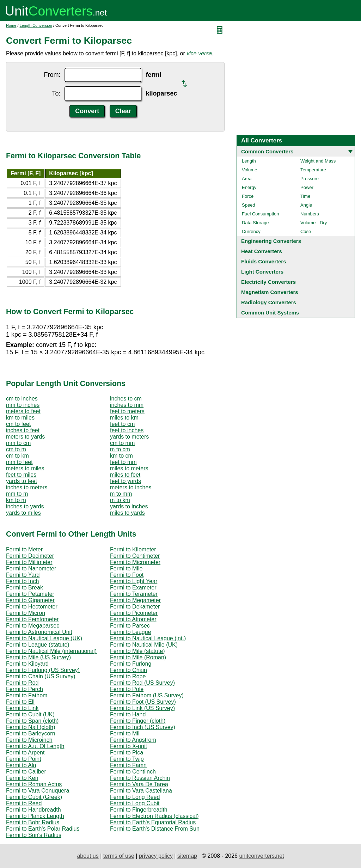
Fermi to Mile (126, 569)
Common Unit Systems (270, 313)
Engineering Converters (271, 241)
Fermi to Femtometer (32, 619)
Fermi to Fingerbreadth (139, 810)
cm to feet (18, 424)
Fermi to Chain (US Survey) (41, 676)
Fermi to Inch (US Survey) (143, 727)
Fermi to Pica (127, 753)
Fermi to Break (25, 588)
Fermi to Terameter (134, 594)
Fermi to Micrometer (135, 562)
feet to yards (126, 481)
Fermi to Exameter (133, 588)
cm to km (17, 456)
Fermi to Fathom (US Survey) (147, 695)
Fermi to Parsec (130, 626)
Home (11, 25)
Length (249, 161)
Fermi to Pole (127, 689)
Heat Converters (262, 251)
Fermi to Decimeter (30, 556)
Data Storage (255, 223)
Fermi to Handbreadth (33, 810)
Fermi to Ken (22, 778)
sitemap (187, 856)
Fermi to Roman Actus (34, 784)
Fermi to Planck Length (35, 816)
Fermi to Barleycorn (31, 733)
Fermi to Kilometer (133, 549)
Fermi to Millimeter (29, 562)
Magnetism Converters (270, 292)
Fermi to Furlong (131, 664)
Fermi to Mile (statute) (137, 651)
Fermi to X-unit (129, 746)
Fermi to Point (24, 759)
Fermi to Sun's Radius (34, 835)
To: (56, 93)
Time (305, 196)
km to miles (20, 418)
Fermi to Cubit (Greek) (34, 797)
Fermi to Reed (24, 803)
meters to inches (131, 487)
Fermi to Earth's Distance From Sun (155, 829)
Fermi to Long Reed (135, 797)
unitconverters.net (261, 856)
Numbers (310, 214)
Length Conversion (36, 25)
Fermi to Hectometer (32, 607)
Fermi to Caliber (26, 772)
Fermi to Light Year (134, 581)
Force (248, 196)
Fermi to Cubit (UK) (30, 714)
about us (88, 856)
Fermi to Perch (25, 689)
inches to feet (23, 430)
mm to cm (18, 443)
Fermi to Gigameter (30, 600)
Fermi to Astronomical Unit (39, 632)
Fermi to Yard (23, 575)
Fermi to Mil (125, 733)
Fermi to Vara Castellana (141, 791)
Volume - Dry (314, 223)
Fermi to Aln (21, 765)
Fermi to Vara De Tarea (139, 784)
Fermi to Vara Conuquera (38, 791)
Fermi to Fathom (27, 695)
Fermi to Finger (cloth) (138, 721)
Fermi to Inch (22, 581)
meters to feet (23, 411)
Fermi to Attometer (133, 619)
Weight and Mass (318, 161)
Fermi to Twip (127, 759)
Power (307, 187)
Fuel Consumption (261, 214)
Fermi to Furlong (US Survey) (43, 670)
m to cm (120, 449)
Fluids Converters (264, 261)
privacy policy (156, 856)
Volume (249, 170)
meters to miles (25, 468)
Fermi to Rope (128, 676)
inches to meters (27, 487)
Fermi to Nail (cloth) (31, 727)
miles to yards (127, 513)
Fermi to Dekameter (135, 607)
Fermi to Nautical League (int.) (148, 638)
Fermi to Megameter (135, 600)
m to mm (121, 494)
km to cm (121, 456)
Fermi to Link (22, 708)
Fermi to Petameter (30, 594)
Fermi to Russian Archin (140, 778)
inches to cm (126, 399)
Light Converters (262, 272)
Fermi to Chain (129, 670)
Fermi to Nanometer (31, 569)
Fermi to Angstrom (133, 740)
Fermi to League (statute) (38, 645)
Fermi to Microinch (29, 740)
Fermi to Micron (26, 613)
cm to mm (122, 443)
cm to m (16, 449)
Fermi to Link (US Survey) (142, 708)
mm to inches (23, 405)
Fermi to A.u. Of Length (35, 746)
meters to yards (25, 437)
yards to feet (22, 481)
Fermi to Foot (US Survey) (143, 702)
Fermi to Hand (128, 714)
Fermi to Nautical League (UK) (44, 638)
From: (52, 75)
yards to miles (23, 513)
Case (306, 231)
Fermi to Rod (22, 683)
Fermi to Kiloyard (27, 664)
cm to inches (22, 399)
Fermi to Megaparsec (33, 626)
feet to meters (127, 411)
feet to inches (127, 430)
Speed (249, 205)
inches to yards (25, 506)
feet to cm (122, 424)
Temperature (313, 170)
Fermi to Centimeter (135, 556)
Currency (251, 231)
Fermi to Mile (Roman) (138, 657)
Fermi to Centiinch (133, 772)
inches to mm (127, 405)
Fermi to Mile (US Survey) (38, 657)
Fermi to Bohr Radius (33, 822)
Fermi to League (131, 632)
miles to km (124, 418)
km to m (16, 500)
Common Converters (267, 151)
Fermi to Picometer (134, 613)
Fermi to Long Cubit (135, 803)
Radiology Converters (269, 302)
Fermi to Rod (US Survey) (142, 683)
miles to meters (129, 468)
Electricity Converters (268, 282)
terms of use (119, 856)
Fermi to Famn (128, 765)
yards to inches (129, 506)
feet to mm (123, 462)
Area (247, 179)
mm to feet (19, 462)
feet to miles (21, 475)
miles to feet (125, 475)
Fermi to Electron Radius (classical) (154, 816)
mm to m (17, 494)
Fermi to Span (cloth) (32, 721)
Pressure (310, 179)
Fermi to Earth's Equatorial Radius (153, 822)
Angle (306, 205)
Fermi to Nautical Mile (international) (51, 651)
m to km (120, 500)
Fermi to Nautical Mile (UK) (144, 645)
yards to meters (129, 437)
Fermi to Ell (20, 702)
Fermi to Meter (24, 549)
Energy (249, 187)
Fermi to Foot (127, 575)
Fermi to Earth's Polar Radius (43, 829)
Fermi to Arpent (25, 753)
